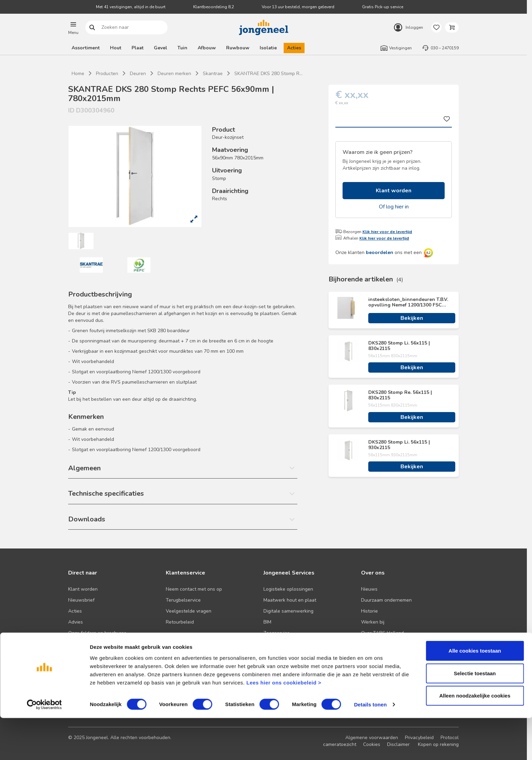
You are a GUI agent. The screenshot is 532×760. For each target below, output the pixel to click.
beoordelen (380, 252)
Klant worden (394, 191)
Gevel (160, 48)
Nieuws (369, 589)
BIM (267, 622)
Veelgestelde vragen (189, 611)
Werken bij (373, 622)
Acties (294, 48)
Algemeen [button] (84, 468)
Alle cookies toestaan (475, 693)
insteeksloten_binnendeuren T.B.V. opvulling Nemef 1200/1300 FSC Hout (408, 302)
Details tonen (370, 746)
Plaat (138, 48)
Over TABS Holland (382, 633)
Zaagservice (277, 633)
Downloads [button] (87, 519)
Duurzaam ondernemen (386, 600)
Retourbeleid (180, 622)
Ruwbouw (238, 48)
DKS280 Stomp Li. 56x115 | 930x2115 (399, 445)
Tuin (182, 48)
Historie (369, 611)
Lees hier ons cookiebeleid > (284, 724)
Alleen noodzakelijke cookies (475, 738)
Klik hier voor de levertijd (387, 232)
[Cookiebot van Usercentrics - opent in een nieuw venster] (44, 747)
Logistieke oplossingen (288, 589)
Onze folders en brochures (97, 633)
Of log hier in (394, 207)
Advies (76, 622)
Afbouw (207, 48)
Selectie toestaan (475, 715)
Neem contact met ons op (194, 589)
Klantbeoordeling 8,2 (214, 7)
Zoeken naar (92, 28)
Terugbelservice (183, 600)
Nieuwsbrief (81, 600)
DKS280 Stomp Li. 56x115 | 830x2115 (399, 346)
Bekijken (412, 318)
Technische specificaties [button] (106, 493)
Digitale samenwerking (288, 611)
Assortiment (86, 48)
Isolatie (268, 48)
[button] (73, 27)
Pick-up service (280, 644)
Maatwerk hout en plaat (290, 600)
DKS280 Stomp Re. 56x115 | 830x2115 (400, 395)
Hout (116, 48)
